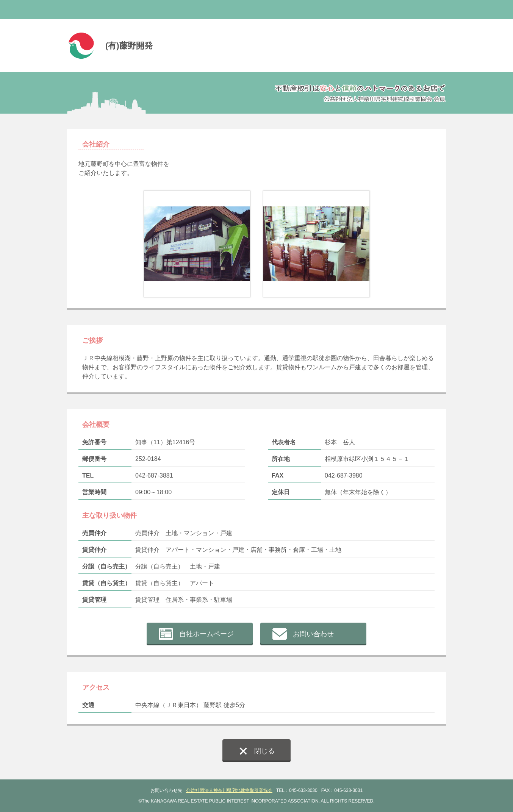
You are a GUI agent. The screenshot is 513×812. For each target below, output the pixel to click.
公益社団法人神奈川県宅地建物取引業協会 (229, 790)
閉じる (264, 751)
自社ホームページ (206, 634)
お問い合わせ (313, 634)
